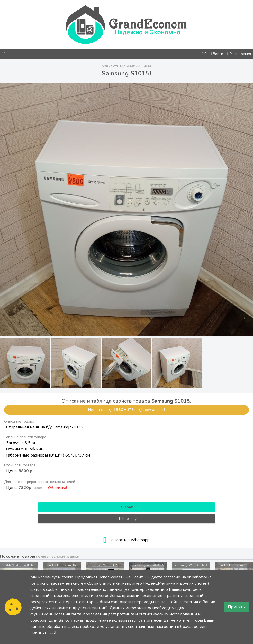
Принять (236, 607)
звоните (125, 410)
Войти (217, 54)
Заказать (127, 507)
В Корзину (126, 519)
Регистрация (239, 54)
